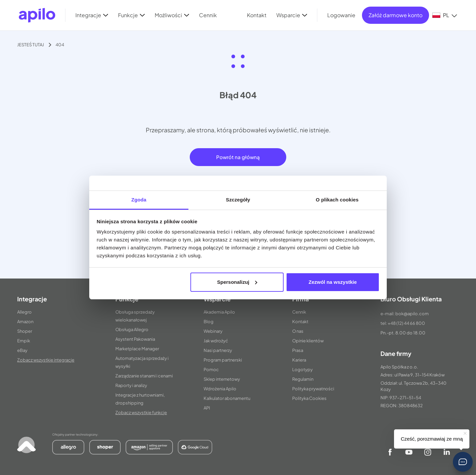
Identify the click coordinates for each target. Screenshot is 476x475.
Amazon (25, 322)
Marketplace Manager (137, 349)
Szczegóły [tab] (238, 200)
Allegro (24, 312)
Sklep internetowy (222, 379)
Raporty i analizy (131, 385)
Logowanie (341, 15)
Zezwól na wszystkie (333, 282)
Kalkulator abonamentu (227, 398)
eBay (22, 350)
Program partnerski (223, 360)
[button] (463, 462)
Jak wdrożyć (216, 341)
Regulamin (303, 379)
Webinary (213, 331)
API (207, 408)
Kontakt (300, 322)
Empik (24, 341)
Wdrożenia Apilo (220, 389)
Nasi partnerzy (218, 350)
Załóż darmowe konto (396, 15)
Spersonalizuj (237, 282)
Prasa (298, 350)
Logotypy (302, 369)
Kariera (299, 360)
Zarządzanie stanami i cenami (144, 376)
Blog (209, 322)
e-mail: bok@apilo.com (405, 314)
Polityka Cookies (309, 398)
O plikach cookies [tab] (337, 200)
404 (60, 45)
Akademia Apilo (219, 312)
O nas (298, 331)
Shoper (25, 331)
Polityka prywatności (313, 389)
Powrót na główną (238, 157)
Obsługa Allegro (132, 329)
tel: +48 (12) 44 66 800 (403, 323)
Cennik (299, 312)
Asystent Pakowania (135, 339)
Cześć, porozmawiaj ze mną (432, 439)
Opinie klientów (308, 341)
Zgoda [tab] (139, 200)
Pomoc (211, 369)
